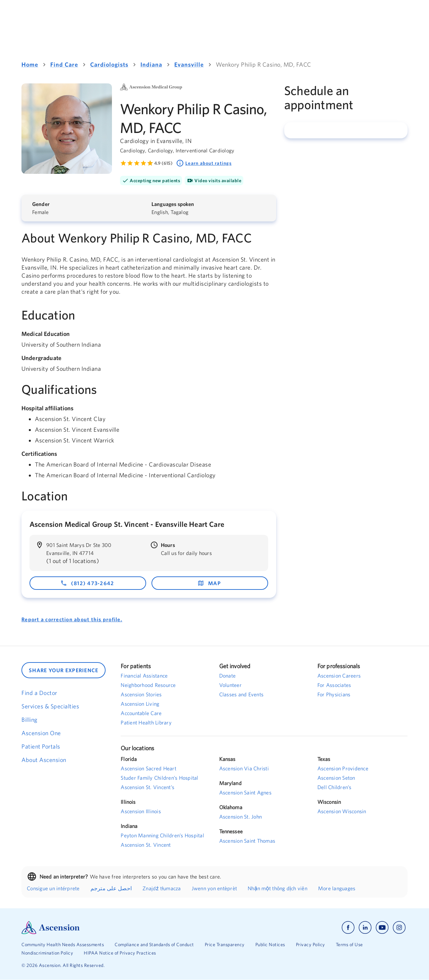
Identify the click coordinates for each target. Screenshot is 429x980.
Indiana (151, 64)
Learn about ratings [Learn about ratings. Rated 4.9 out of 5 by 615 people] (204, 163)
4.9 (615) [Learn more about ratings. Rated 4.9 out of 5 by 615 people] (163, 163)
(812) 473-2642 (87, 583)
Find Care (64, 64)
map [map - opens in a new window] (209, 583)
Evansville (189, 64)
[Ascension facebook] (348, 928)
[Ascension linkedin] (365, 928)
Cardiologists (109, 64)
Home (30, 64)
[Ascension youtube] (382, 928)
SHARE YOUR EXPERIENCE (64, 670)
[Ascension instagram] (399, 928)
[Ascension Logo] (118, 928)
